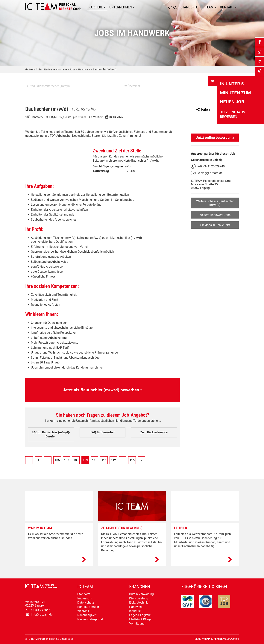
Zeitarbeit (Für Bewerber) (122, 528)
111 (104, 460)
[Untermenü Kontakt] (237, 7)
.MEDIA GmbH (226, 639)
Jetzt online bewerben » (215, 138)
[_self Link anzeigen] (213, 81)
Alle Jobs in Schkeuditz (215, 225)
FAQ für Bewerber (103, 432)
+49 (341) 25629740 (211, 166)
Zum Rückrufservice (154, 432)
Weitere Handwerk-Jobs (215, 215)
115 (132, 460)
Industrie (135, 611)
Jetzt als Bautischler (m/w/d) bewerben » (103, 390)
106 (57, 460)
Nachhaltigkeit (87, 615)
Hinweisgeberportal (90, 619)
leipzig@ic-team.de (210, 173)
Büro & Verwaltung (141, 594)
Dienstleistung (139, 598)
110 (95, 460)
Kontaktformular (88, 607)
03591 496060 (41, 610)
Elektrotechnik (138, 603)
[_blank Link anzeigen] (259, 42)
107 (67, 460)
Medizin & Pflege (140, 619)
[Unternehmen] (135, 7)
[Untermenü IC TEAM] (216, 7)
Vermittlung (137, 623)
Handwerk (136, 607)
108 (76, 460)
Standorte (84, 594)
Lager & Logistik (140, 615)
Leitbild (181, 528)
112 (113, 460)
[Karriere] (105, 7)
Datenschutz (86, 603)
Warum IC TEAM (40, 528)
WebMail (83, 611)
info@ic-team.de (42, 615)
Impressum (85, 598)
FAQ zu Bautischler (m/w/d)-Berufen (51, 435)
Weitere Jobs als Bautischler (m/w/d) (215, 203)
